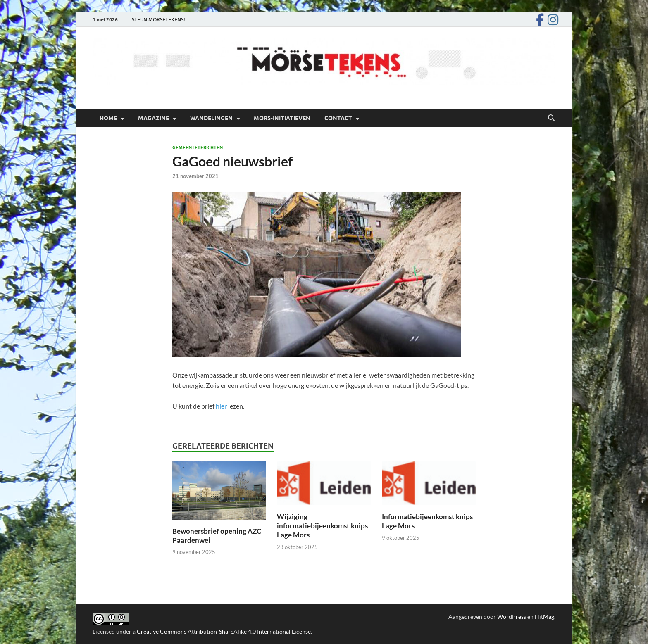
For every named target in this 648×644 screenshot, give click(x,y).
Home (108, 118)
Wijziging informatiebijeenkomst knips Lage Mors (322, 526)
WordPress (512, 617)
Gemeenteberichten (198, 147)
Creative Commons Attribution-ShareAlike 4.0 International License (224, 631)
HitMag (544, 617)
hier (221, 406)
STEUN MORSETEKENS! (158, 20)
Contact (338, 118)
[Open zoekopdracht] (551, 118)
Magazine (154, 118)
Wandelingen (211, 118)
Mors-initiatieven (282, 118)
